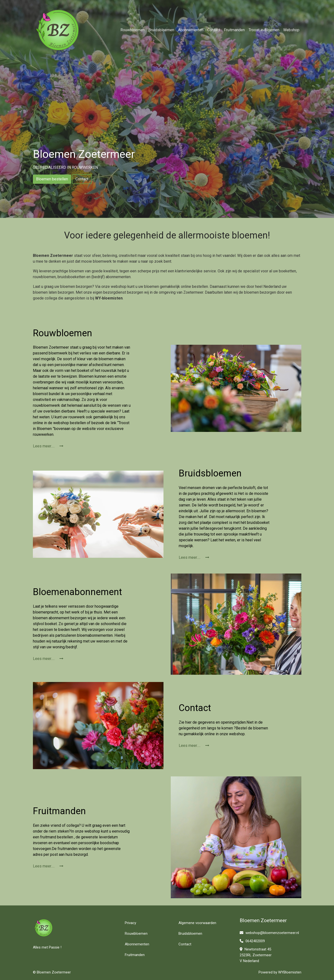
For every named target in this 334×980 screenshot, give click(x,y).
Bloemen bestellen (52, 179)
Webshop (291, 30)
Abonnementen (191, 30)
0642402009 (252, 941)
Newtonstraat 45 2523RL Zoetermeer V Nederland (256, 955)
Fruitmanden (234, 30)
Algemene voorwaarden (197, 923)
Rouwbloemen (133, 30)
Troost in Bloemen (264, 30)
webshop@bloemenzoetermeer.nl (269, 933)
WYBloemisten (290, 972)
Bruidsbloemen (161, 30)
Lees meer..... (48, 446)
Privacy (130, 923)
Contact (214, 30)
